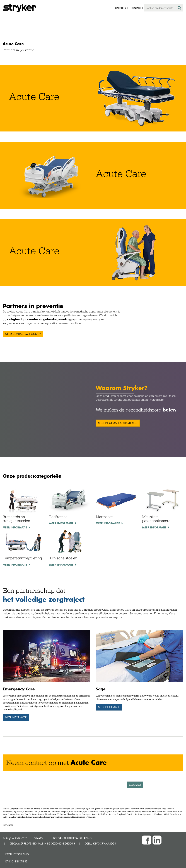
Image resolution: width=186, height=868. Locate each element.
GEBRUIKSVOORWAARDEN (100, 844)
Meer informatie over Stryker (118, 423)
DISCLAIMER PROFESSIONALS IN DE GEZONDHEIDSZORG (42, 844)
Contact (135, 785)
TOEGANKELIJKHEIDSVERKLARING (72, 838)
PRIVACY (38, 838)
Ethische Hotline (16, 861)
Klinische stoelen (63, 558)
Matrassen (105, 517)
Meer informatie (15, 527)
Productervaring (17, 854)
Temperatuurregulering (22, 558)
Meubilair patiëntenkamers (156, 519)
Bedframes (58, 517)
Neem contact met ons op (23, 334)
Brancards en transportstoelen (16, 519)
